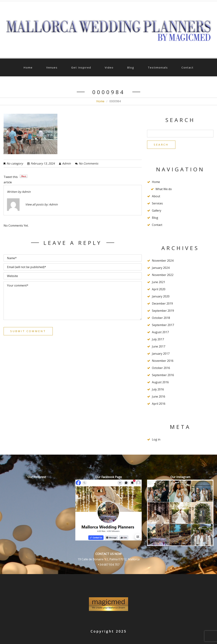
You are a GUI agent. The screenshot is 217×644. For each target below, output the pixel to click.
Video (109, 67)
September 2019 (163, 311)
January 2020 (161, 297)
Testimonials (158, 67)
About (156, 197)
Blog (131, 67)
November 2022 (163, 275)
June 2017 (159, 347)
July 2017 (158, 340)
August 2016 (160, 383)
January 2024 (161, 268)
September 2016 (163, 376)
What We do (164, 190)
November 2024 (163, 261)
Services (157, 204)
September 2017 (163, 325)
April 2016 (159, 404)
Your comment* (73, 301)
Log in (156, 440)
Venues (52, 67)
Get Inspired (81, 67)
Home (28, 67)
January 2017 (161, 354)
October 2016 (161, 368)
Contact (187, 67)
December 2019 (162, 304)
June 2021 (159, 283)
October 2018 (161, 318)
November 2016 (163, 361)
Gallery (157, 211)
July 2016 (158, 390)
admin (66, 163)
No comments (89, 163)
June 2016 (159, 397)
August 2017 (160, 333)
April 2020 (159, 290)
